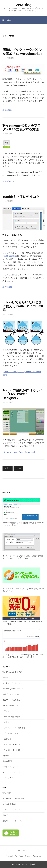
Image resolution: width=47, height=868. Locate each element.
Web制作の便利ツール (11, 705)
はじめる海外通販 (10, 804)
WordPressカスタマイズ (12, 672)
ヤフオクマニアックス (11, 810)
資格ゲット (7, 815)
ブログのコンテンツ (10, 767)
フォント (8, 711)
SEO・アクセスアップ (11, 772)
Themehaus (37, 856)
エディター (8, 739)
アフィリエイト (9, 778)
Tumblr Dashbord (10, 256)
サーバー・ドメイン (12, 744)
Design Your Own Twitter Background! (19, 452)
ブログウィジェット (12, 733)
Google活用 (7, 761)
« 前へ (8, 468)
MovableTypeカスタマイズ (13, 689)
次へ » (19, 468)
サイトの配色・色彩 (12, 717)
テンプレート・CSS (12, 750)
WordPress (19, 856)
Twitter (5, 678)
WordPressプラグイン (11, 683)
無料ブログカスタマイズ (12, 694)
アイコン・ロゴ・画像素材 (15, 728)
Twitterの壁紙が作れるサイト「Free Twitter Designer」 (22, 394)
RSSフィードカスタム (11, 700)
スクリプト (8, 722)
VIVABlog (24, 5)
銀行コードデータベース (12, 821)
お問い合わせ (23, 850)
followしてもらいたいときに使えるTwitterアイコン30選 (23, 306)
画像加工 (6, 756)
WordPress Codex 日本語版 (13, 798)
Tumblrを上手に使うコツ (21, 197)
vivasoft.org (7, 793)
